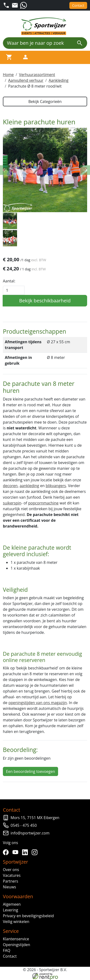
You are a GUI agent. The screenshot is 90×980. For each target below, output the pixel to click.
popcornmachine (43, 503)
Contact (78, 5)
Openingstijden (17, 945)
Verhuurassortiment (37, 75)
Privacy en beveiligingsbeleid (28, 916)
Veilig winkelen (16, 922)
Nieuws (9, 887)
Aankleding (59, 80)
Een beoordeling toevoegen (30, 771)
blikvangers (56, 486)
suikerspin (12, 503)
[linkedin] (26, 852)
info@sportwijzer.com (30, 833)
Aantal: (9, 281)
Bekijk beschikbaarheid (45, 301)
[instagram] (36, 852)
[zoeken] (80, 43)
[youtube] (16, 852)
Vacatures (12, 875)
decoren (10, 486)
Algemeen (12, 904)
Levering (10, 910)
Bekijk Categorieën (45, 102)
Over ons (11, 870)
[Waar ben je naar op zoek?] (38, 43)
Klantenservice (16, 939)
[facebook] (7, 852)
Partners (11, 881)
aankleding (29, 486)
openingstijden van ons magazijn (38, 703)
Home (8, 75)
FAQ (7, 950)
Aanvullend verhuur (26, 80)
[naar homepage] (45, 26)
